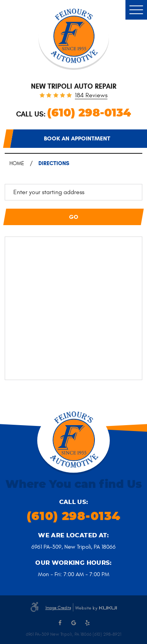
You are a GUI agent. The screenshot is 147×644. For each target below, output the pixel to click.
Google (74, 623)
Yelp (87, 623)
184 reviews (91, 96)
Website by (96, 608)
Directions (54, 163)
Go (74, 217)
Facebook (60, 623)
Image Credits (58, 608)
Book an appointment (77, 138)
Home (17, 163)
